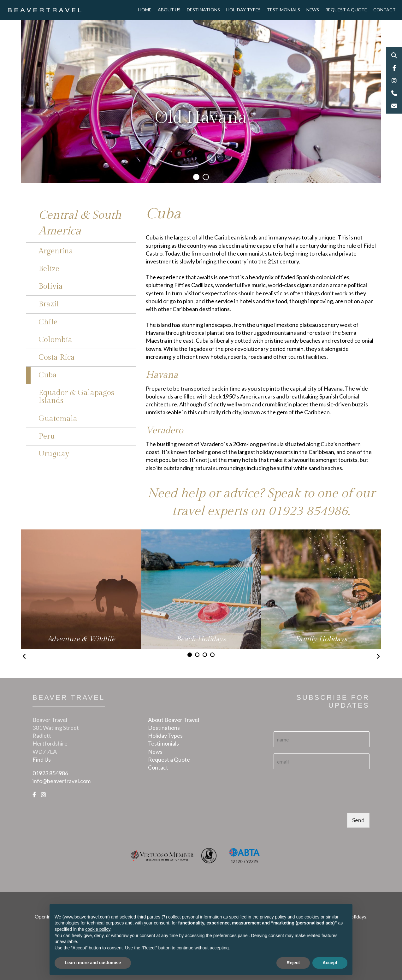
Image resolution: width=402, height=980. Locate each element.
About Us (169, 10)
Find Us (42, 759)
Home (145, 10)
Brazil (49, 304)
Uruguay (54, 454)
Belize (49, 269)
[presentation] (322, 802)
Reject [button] (293, 963)
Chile (48, 322)
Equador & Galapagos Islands (76, 397)
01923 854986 (308, 511)
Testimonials (284, 10)
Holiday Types (243, 10)
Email (394, 106)
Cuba (48, 375)
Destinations (203, 10)
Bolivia (51, 286)
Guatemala (58, 419)
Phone (394, 93)
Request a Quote (346, 10)
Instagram (394, 80)
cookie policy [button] (98, 929)
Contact (384, 10)
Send (358, 820)
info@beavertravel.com (62, 781)
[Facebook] (34, 794)
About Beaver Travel (174, 720)
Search (394, 55)
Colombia (55, 340)
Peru (47, 436)
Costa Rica (57, 357)
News (313, 10)
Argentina (56, 251)
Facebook (394, 68)
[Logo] (45, 9)
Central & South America (80, 223)
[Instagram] (44, 794)
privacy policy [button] (273, 917)
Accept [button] (330, 963)
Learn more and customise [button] (93, 963)
